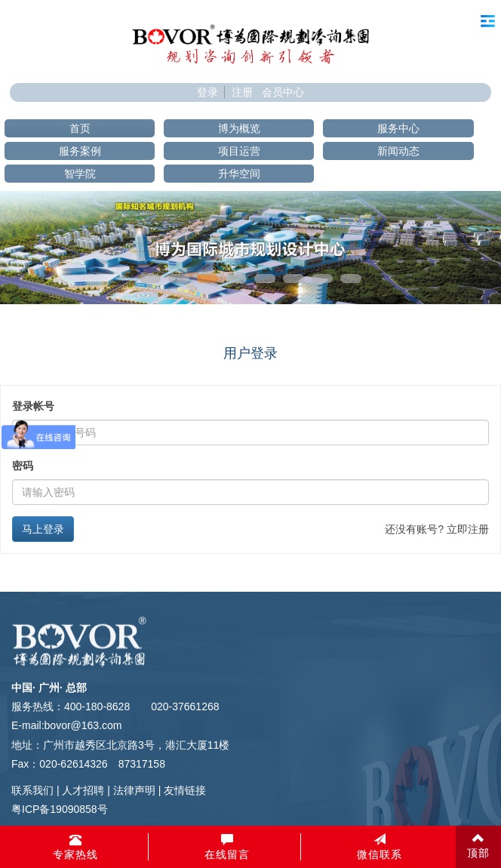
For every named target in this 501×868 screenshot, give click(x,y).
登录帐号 (33, 406)
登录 (207, 92)
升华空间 (239, 174)
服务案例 (80, 151)
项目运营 (239, 151)
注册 (242, 92)
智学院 (80, 174)
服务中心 (398, 128)
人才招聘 (83, 790)
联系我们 (32, 790)
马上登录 (43, 529)
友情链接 (185, 790)
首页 (80, 128)
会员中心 (283, 92)
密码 (23, 466)
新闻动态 (398, 151)
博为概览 (239, 128)
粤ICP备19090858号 (60, 809)
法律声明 (134, 790)
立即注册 (468, 529)
